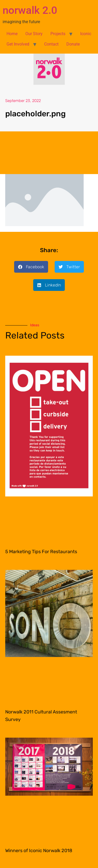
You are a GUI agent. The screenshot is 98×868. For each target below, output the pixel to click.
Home (12, 34)
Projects (58, 34)
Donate (73, 44)
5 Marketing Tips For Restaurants (41, 552)
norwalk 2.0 (30, 10)
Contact (51, 44)
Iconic (86, 34)
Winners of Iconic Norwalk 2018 (39, 851)
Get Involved (18, 44)
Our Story (34, 34)
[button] (31, 267)
